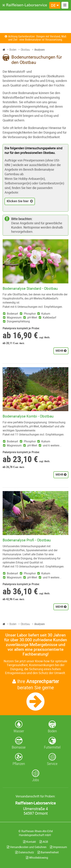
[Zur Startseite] (25, 5)
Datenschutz (25, 852)
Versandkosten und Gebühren (27, 847)
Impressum (58, 847)
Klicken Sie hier (18, 201)
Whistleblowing (37, 858)
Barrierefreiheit (48, 852)
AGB (44, 842)
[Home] (4, 50)
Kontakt (30, 842)
